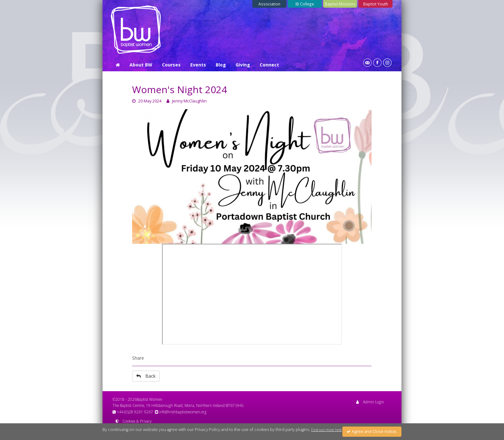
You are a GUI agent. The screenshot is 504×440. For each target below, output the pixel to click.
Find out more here (326, 430)
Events (198, 65)
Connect (269, 65)
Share (138, 358)
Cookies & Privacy (134, 421)
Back (146, 376)
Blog (221, 65)
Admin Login (370, 402)
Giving (243, 65)
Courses (171, 65)
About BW (141, 65)
